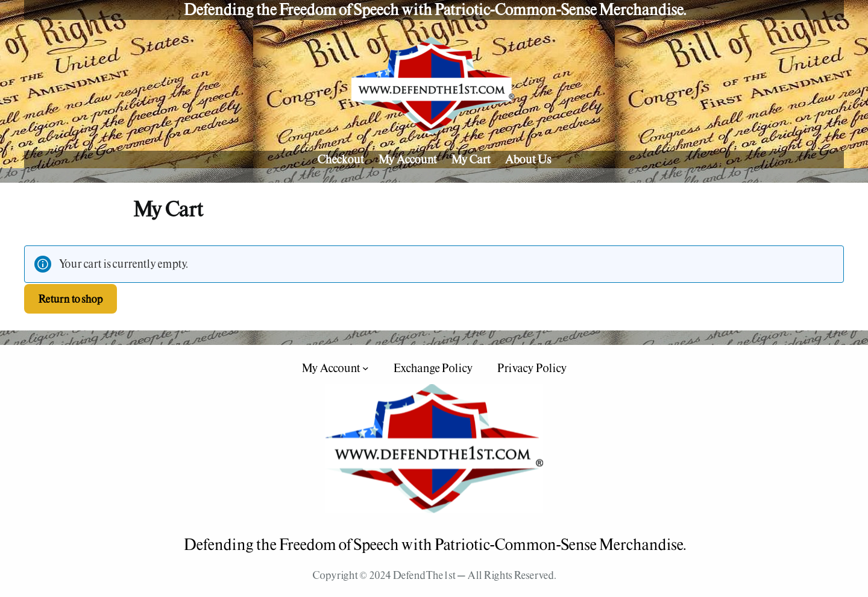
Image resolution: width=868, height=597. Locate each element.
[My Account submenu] (366, 368)
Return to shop (70, 299)
